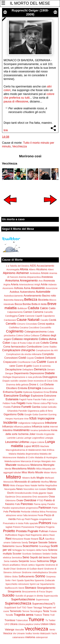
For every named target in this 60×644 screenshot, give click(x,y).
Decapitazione (14, 369)
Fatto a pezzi (48, 399)
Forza (54, 403)
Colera (19, 336)
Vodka (29, 633)
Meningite (49, 465)
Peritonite (15, 511)
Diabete (50, 373)
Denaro (51, 370)
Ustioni (45, 624)
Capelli (39, 316)
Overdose (30, 500)
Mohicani (49, 478)
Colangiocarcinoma (36, 332)
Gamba (36, 407)
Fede (13, 403)
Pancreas (27, 504)
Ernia (46, 392)
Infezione (51, 423)
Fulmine (16, 407)
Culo (34, 362)
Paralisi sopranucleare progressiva (20, 508)
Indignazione (38, 423)
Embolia (22, 388)
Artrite (44, 284)
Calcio (44, 308)
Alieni (51, 269)
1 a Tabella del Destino (18, 266)
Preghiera (40, 527)
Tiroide (53, 611)
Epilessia (28, 392)
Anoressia (49, 281)
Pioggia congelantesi (41, 519)
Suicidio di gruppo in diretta (29, 596)
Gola (20, 414)
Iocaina (34, 430)
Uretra (37, 624)
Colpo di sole (33, 343)
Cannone (30, 316)
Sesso (33, 561)
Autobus (14, 292)
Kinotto (40, 434)
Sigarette (40, 565)
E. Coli (40, 385)
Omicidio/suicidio (23, 493)
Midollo (31, 468)
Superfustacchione (23, 599)
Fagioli (23, 399)
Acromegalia (13, 269)
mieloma (30, 637)
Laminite (11, 438)
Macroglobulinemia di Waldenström (24, 450)
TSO (24, 608)
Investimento (21, 430)
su (23, 98)
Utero (52, 624)
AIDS (33, 266)
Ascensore (8, 288)
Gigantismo (10, 414)
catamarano (18, 637)
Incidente (10, 423)
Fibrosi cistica (40, 403)
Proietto (9, 531)
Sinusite (53, 572)
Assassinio (38, 288)
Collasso (35, 336)
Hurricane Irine (21, 419)
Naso (27, 485)
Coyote (30, 358)
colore (50, 94)
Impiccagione (46, 418)
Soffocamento (27, 576)
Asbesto (52, 285)
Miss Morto (28, 472)
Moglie (40, 478)
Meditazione (24, 465)
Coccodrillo (45, 328)
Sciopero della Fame (37, 550)
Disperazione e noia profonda (27, 377)
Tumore (36, 620)
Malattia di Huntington (46, 457)
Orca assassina (24, 497)
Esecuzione (11, 396)
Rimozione (18, 539)
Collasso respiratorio (25, 339)
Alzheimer (23, 273)
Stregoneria (14, 591)
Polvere (17, 527)
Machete (45, 446)
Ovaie (20, 500)
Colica (27, 336)
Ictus (33, 418)
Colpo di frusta (18, 343)
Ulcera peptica (26, 624)
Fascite (37, 399)
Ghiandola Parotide (17, 411)
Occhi (10, 493)
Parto (55, 508)
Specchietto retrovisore (17, 584)
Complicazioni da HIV (47, 350)
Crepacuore (10, 362)
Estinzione (50, 396)
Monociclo (9, 482)
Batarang (19, 300)
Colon (6, 343)
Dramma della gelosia (17, 385)
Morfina (45, 482)
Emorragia (34, 388)
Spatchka (29, 580)
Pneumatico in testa (13, 523)
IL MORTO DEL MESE (30, 3)
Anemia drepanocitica (30, 277)
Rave (52, 535)
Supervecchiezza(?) (44, 604)
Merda (8, 469)
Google (28, 414)
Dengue (9, 373)
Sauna (19, 546)
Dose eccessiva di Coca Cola (42, 381)
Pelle (6, 512)
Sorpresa (51, 577)
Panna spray (40, 504)
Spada (20, 580)
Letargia (49, 438)
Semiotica (17, 558)
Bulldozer (22, 308)
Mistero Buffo (29, 478)
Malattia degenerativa (28, 454)
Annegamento (29, 281)
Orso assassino (40, 497)
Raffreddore (11, 535)
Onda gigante (39, 493)
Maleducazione (12, 461)
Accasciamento (45, 266)
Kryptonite (49, 434)
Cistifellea (14, 328)
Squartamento (47, 584)
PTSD (40, 500)
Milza (39, 469)
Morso (53, 482)
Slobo (15, 577)
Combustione (34, 347)
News (20, 489)
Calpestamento (15, 312)
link (6, 130)
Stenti (21, 588)
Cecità (52, 320)
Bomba (27, 304)
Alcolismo (42, 269)
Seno (26, 557)
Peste (41, 515)
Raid (28, 535)
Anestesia (47, 277)
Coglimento (15, 331)
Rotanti (35, 539)
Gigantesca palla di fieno (40, 411)
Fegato (21, 403)
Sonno (40, 576)
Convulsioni (11, 358)
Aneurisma (12, 281)
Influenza (8, 426)
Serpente (24, 561)
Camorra (38, 312)
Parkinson (45, 508)
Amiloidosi (35, 273)
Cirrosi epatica (46, 324)
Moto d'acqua (17, 485)
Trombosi (10, 620)
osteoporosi (42, 637)
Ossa (52, 496)
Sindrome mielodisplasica (35, 572)
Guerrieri (43, 414)
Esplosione (37, 396)
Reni (9, 539)
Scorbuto (27, 554)
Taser (30, 608)
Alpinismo (9, 273)
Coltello (45, 343)
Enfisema (8, 392)
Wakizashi (45, 633)
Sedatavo (37, 554)
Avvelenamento (33, 296)
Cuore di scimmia (42, 366)
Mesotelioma (19, 468)
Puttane (53, 531)
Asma (27, 288)
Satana (52, 542)
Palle (18, 504)
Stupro (49, 592)
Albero (32, 269)
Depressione (37, 373)
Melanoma (36, 465)
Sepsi (54, 557)
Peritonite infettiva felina (33, 512)
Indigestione (24, 423)
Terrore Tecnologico (32, 611)
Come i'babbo (50, 347)
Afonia (24, 269)
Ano (41, 281)
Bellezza (31, 299)
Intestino (8, 430)
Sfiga (53, 561)
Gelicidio (52, 407)
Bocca (18, 304)
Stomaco (30, 588)
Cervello (11, 324)
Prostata (21, 531)
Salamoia (16, 543)
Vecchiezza (20, 146)
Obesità (51, 489)
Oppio (50, 493)
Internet (54, 427)
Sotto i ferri (11, 580)
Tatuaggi (38, 608)
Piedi (27, 519)
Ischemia (23, 434)
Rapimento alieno (40, 535)
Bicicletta (43, 300)
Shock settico (28, 565)
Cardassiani (10, 320)
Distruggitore (50, 377)
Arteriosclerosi (26, 285)
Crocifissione (24, 362)
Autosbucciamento (13, 296)
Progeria (50, 527)
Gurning (52, 414)
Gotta (35, 414)
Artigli (37, 285)
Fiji (49, 403)
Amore (45, 273)
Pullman (44, 531)
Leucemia (12, 442)
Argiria (7, 285)
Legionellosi (38, 438)
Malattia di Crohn (26, 457)
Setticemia (43, 561)
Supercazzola (51, 596)
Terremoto (16, 611)
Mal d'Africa (48, 450)
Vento (52, 630)
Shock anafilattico (11, 565)
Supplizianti (10, 608)
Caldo (52, 308)
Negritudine (51, 485)
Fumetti (26, 407)
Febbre (6, 403)
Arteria (15, 284)
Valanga (9, 629)
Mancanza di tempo (31, 461)
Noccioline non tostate (35, 489)
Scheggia (17, 550)
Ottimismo (10, 500)
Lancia (20, 438)
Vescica (8, 633)
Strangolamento (46, 588)
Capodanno (49, 316)
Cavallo (44, 320)
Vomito (36, 633)
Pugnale (33, 531)
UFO (7, 624)
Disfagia (7, 377)
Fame (30, 399)
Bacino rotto (49, 296)
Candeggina (12, 316)
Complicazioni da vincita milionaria (24, 354)
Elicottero (12, 388)
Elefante (49, 384)
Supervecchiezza (18, 603)
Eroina (53, 392)
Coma (54, 343)
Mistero (13, 477)
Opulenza (10, 497)
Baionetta (9, 300)
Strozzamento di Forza (33, 592)
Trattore (38, 615)
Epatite (18, 392)
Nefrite (41, 485)
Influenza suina (41, 426)
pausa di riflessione (16, 101)
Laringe (28, 438)
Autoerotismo (27, 292)
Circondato (32, 324)
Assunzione (52, 288)
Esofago (25, 396)
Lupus (28, 446)
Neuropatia (10, 489)
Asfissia (19, 288)
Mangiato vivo (48, 461)
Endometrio (48, 388)
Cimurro (21, 324)
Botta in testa (39, 304)
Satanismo (8, 546)
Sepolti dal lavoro (40, 557)
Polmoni (45, 523)
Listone (41, 442)
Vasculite (19, 630)
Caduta (33, 308)
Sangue (33, 542)
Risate (27, 539)
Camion (28, 312)
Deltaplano (28, 370)
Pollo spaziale (31, 523)
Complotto (48, 354)
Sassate (43, 542)
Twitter (52, 620)
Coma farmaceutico (15, 347)
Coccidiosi (34, 328)
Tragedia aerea (24, 615)
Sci (24, 550)
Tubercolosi (22, 620)
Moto (6, 485)
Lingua (33, 442)
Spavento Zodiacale (45, 580)
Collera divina (47, 339)
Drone (33, 384)
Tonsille (9, 615)
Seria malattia (11, 561)
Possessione (28, 527)
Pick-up (20, 519)
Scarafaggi (44, 546)
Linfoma (24, 442)
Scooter (17, 554)
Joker (32, 434)
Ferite (29, 403)
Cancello (48, 312)
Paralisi (51, 504)
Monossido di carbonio (27, 482)
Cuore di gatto (24, 366)
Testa (46, 611)
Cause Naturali (28, 320)
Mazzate (11, 465)
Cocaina (24, 328)
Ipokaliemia (44, 430)
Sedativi (46, 554)
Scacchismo (30, 546)
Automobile (43, 292)
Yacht (54, 633)
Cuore (41, 362)
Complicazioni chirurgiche (19, 350)
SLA (42, 539)
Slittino (8, 577)
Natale (34, 485)
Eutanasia (12, 399)
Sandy (25, 543)
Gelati (44, 407)
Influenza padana (22, 427)
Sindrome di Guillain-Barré (30, 569)
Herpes (9, 419)
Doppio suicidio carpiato (15, 381)
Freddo (7, 407)
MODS (36, 446)
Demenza (40, 369)
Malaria (12, 454)
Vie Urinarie (19, 633)
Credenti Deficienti (45, 358)
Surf (19, 608)
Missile (39, 472)
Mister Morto (50, 472)
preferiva (15, 98)
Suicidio (8, 595)
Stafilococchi (11, 588)
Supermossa (42, 600)
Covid (22, 358)
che (6, 98)
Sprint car (35, 584)
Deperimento (21, 373)
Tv (47, 620)
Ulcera (14, 624)
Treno (46, 615)
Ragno (21, 535)
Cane (21, 316)
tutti (27, 98)
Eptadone (38, 392)
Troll (52, 615)
